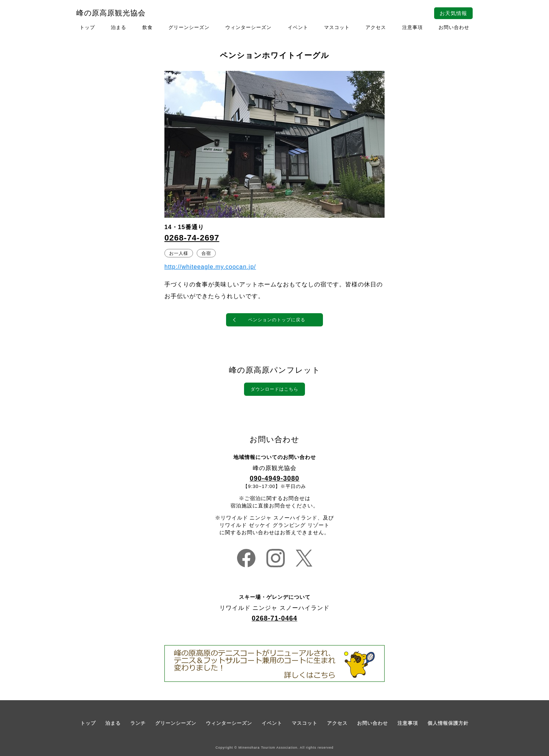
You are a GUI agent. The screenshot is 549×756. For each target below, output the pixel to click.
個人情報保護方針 (448, 723)
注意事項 (412, 27)
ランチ (138, 723)
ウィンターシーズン (248, 27)
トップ (87, 27)
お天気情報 (453, 13)
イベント (298, 27)
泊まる (119, 27)
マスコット (337, 27)
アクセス (376, 27)
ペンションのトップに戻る (277, 320)
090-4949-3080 (274, 478)
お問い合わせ (454, 27)
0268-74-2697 (192, 238)
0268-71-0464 (274, 618)
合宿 (206, 253)
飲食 (148, 27)
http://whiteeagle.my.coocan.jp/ (210, 267)
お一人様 (179, 253)
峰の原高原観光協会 (111, 13)
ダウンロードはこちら (274, 389)
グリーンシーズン (189, 27)
